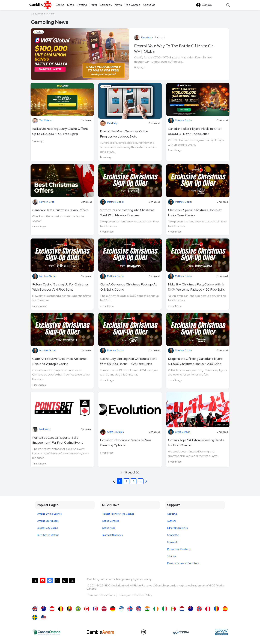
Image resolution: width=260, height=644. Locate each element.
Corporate (173, 542)
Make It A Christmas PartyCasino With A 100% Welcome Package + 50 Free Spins (196, 287)
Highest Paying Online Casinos (118, 514)
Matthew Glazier (184, 120)
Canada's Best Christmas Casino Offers (60, 210)
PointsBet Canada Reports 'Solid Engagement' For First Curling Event (58, 440)
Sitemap (171, 556)
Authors (171, 521)
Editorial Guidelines (177, 528)
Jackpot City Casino (47, 528)
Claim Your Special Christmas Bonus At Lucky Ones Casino (195, 213)
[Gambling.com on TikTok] (65, 590)
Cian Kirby (112, 123)
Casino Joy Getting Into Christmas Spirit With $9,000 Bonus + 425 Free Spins (128, 361)
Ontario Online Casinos (49, 514)
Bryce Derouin (183, 432)
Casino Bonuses (110, 521)
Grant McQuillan (115, 432)
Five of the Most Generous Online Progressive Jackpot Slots (124, 134)
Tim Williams (45, 120)
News (52, 14)
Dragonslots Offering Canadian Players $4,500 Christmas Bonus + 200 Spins (195, 361)
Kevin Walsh (147, 38)
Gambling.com (38, 14)
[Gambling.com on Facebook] (50, 590)
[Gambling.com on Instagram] (57, 590)
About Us (172, 514)
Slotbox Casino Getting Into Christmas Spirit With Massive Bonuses (127, 213)
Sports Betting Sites (112, 535)
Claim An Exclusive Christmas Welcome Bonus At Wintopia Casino (59, 361)
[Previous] (146, 481)
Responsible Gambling (179, 549)
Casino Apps (108, 528)
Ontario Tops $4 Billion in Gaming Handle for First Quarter (196, 443)
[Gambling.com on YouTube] (43, 590)
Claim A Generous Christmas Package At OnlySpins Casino (128, 287)
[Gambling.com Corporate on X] (72, 590)
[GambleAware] (100, 632)
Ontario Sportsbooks (48, 521)
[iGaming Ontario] (46, 632)
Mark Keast (45, 429)
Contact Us (173, 535)
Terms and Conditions (101, 595)
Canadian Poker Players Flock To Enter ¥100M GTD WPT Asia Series (195, 131)
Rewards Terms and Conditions (183, 563)
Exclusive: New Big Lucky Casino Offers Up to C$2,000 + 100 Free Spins (60, 131)
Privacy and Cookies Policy (135, 595)
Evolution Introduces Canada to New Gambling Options (126, 443)
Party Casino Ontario (48, 535)
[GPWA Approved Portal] (221, 632)
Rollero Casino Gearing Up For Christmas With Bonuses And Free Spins (61, 287)
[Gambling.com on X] (35, 590)
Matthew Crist (47, 202)
